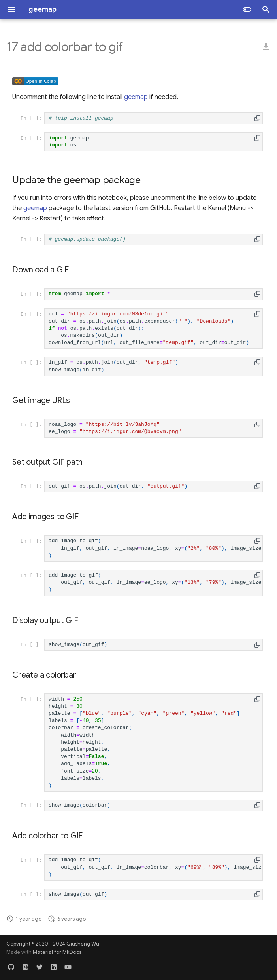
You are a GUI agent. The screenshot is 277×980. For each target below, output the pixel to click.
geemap (136, 97)
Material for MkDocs (57, 952)
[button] (257, 118)
